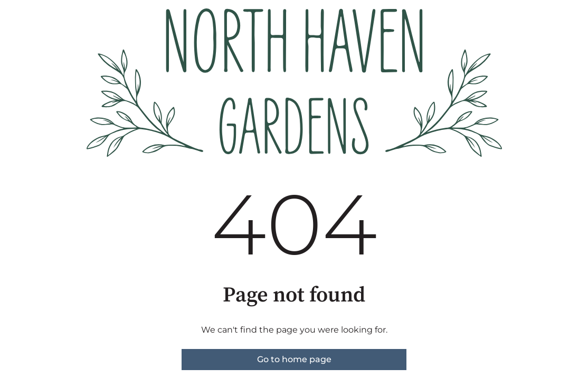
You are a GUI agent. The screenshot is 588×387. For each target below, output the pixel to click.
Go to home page (294, 359)
